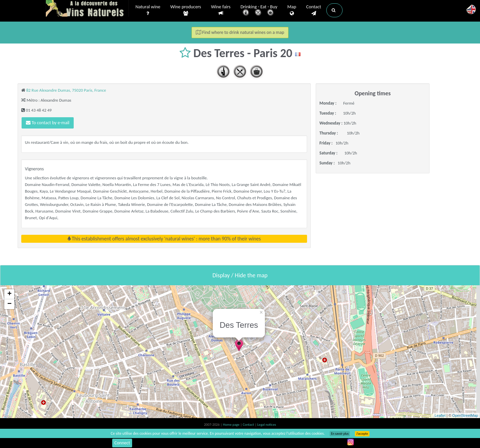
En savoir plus (340, 434)
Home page (232, 425)
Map (292, 10)
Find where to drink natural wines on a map (240, 32)
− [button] (9, 304)
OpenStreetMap (465, 415)
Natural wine (148, 10)
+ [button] (9, 294)
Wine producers (186, 10)
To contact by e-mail (48, 123)
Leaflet (440, 415)
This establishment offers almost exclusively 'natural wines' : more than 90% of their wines (164, 239)
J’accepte (362, 434)
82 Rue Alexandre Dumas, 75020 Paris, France (66, 90)
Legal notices (267, 425)
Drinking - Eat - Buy (259, 11)
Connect (122, 443)
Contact (314, 10)
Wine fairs (221, 10)
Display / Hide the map (240, 275)
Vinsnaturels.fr (87, 9)
